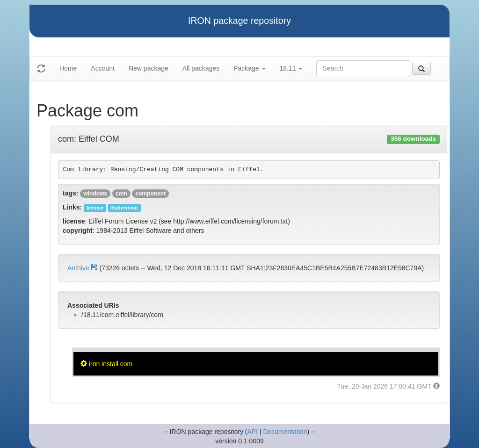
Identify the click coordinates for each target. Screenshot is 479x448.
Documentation (285, 432)
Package (249, 68)
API (252, 432)
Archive (83, 268)
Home (68, 68)
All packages (201, 68)
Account (103, 68)
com (121, 194)
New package (149, 68)
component (150, 194)
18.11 (291, 68)
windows (95, 194)
